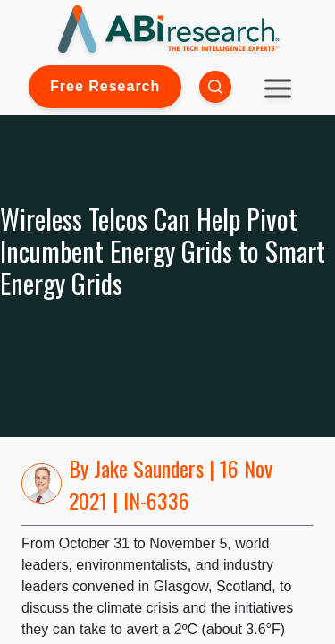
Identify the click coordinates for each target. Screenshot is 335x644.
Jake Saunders (149, 468)
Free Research (105, 86)
